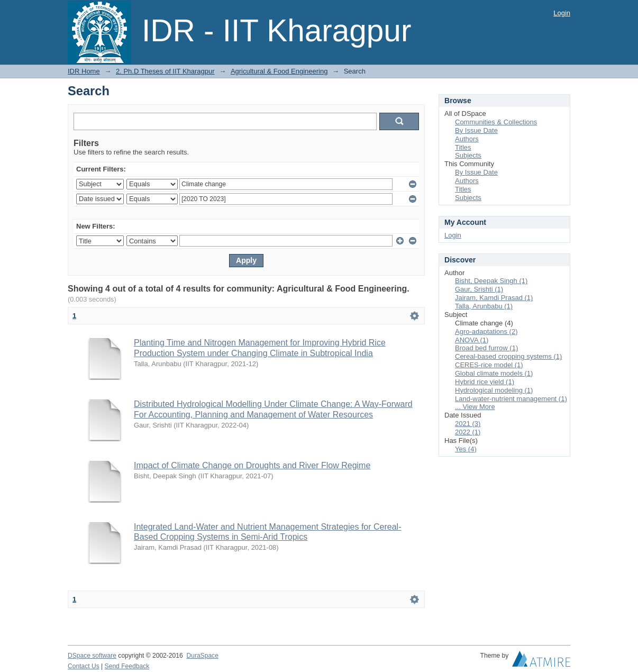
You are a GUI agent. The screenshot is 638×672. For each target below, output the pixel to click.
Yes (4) (466, 449)
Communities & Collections (496, 122)
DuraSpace (202, 656)
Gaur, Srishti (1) (479, 289)
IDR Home (84, 71)
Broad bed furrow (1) (486, 348)
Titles (463, 147)
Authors (467, 139)
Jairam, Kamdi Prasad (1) (494, 298)
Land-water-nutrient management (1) (511, 399)
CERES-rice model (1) (489, 365)
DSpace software (92, 656)
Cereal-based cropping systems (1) (508, 356)
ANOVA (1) (472, 340)
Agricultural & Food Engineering (279, 71)
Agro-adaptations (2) (486, 332)
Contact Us (84, 666)
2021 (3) (468, 424)
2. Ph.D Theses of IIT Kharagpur (165, 71)
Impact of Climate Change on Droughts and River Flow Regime (252, 465)
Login (562, 13)
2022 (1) (468, 432)
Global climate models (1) (494, 373)
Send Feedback (127, 666)
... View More (475, 407)
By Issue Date (476, 130)
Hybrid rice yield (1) (485, 382)
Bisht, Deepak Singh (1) (491, 281)
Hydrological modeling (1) (494, 390)
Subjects (468, 155)
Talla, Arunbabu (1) (484, 306)
